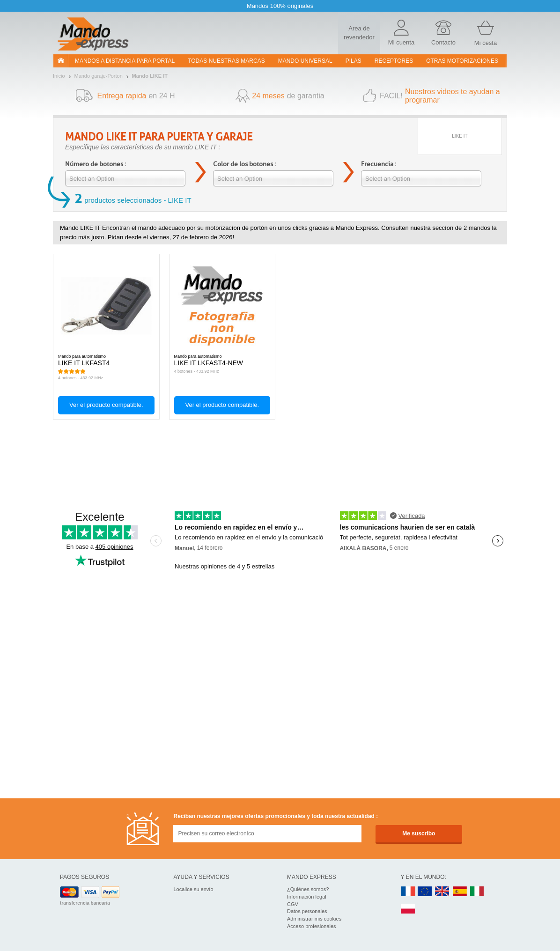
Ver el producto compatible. (106, 405)
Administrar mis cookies (314, 919)
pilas (354, 61)
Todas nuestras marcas (226, 61)
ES (460, 892)
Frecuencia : (379, 164)
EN (425, 892)
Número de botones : (96, 164)
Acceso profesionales (312, 926)
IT (477, 892)
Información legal (307, 897)
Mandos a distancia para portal (125, 61)
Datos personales (307, 911)
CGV (293, 904)
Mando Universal (305, 61)
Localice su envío (194, 889)
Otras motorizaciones (462, 61)
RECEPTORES (394, 61)
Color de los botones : (244, 164)
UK (442, 892)
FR (408, 892)
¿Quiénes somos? (308, 889)
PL (408, 909)
